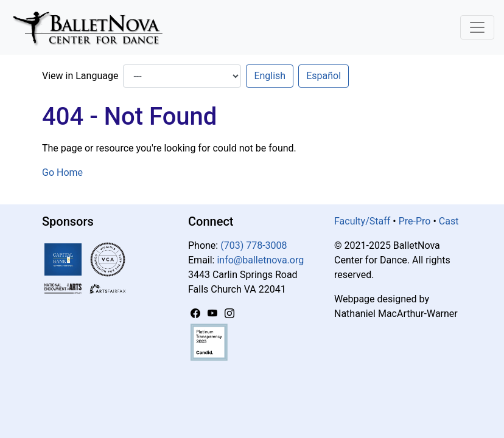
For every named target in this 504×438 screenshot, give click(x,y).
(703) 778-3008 (254, 245)
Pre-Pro (415, 221)
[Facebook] (197, 314)
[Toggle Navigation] (477, 27)
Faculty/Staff (362, 221)
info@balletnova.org (260, 260)
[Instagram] (229, 314)
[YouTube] (214, 314)
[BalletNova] (93, 27)
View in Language (80, 76)
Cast (449, 221)
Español (324, 76)
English (270, 76)
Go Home (62, 172)
